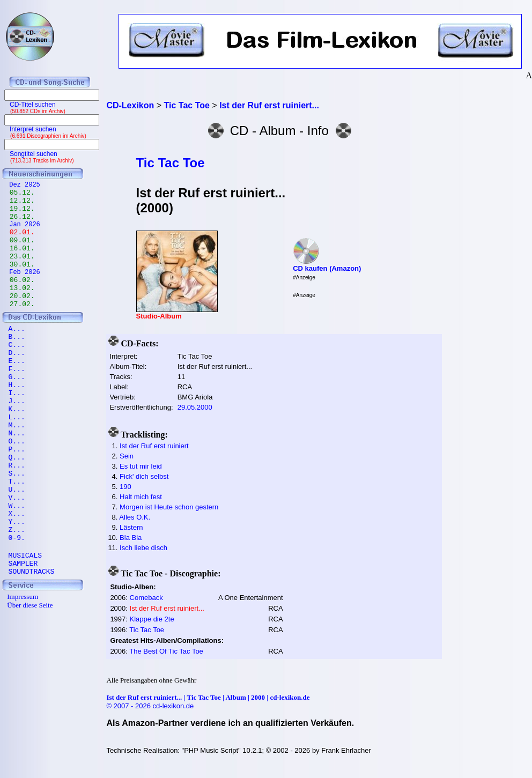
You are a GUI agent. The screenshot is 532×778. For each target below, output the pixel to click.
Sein (127, 456)
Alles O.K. (135, 517)
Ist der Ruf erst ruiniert (154, 446)
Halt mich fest (141, 497)
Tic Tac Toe (171, 163)
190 (125, 487)
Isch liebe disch (143, 548)
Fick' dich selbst (144, 476)
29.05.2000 (195, 407)
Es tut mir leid (141, 466)
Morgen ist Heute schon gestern (169, 507)
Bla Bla (131, 538)
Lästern (131, 527)
